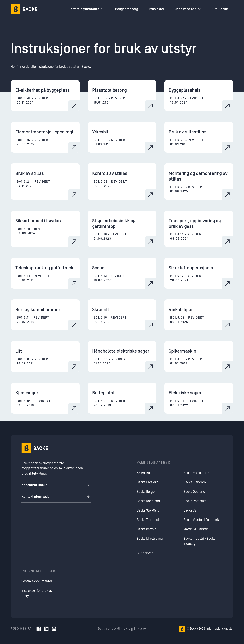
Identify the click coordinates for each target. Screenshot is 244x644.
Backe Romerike (195, 501)
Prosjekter (157, 9)
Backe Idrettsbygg (150, 539)
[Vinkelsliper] (199, 315)
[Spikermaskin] (199, 356)
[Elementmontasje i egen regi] (45, 137)
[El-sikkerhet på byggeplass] (45, 96)
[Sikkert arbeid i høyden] (45, 229)
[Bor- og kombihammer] (45, 315)
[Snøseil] (122, 273)
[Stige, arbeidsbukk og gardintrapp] (122, 229)
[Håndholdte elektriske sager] (122, 356)
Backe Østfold (147, 529)
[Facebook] (39, 629)
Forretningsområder (86, 9)
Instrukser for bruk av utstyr (37, 593)
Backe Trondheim (149, 520)
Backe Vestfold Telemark (201, 520)
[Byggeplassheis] (199, 96)
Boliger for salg (127, 9)
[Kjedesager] (45, 398)
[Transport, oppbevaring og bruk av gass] (199, 229)
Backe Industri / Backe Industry (199, 541)
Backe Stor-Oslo (148, 510)
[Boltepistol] (122, 398)
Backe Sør (191, 510)
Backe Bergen (147, 492)
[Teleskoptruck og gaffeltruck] (45, 273)
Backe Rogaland (148, 501)
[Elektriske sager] (199, 398)
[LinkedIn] (46, 629)
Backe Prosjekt (147, 482)
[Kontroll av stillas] (122, 181)
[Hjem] (24, 9)
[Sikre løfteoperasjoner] (199, 273)
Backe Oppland (194, 492)
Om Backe (223, 9)
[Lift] (45, 356)
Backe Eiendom (195, 482)
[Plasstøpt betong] (122, 96)
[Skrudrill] (122, 315)
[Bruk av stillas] (45, 181)
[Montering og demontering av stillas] (199, 181)
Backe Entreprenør (197, 473)
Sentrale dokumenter (37, 581)
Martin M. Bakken (196, 529)
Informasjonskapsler (220, 629)
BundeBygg (145, 553)
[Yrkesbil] (122, 137)
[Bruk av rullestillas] (199, 137)
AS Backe (143, 473)
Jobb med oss (188, 9)
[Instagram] (54, 629)
